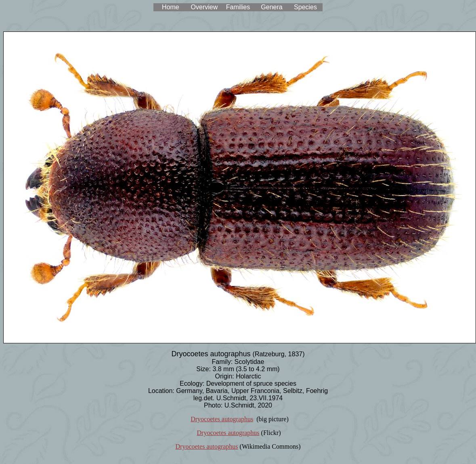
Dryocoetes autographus (222, 419)
